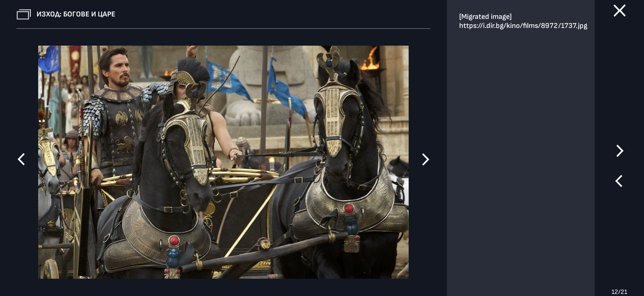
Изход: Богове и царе (76, 14)
